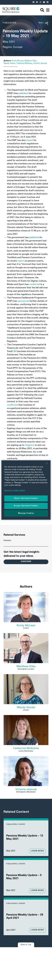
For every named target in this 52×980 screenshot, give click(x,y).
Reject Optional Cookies (26, 498)
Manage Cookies (26, 513)
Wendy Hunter (9, 63)
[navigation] (48, 10)
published (23, 93)
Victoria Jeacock (40, 63)
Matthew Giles (31, 61)
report (21, 261)
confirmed (35, 284)
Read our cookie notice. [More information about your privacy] (15, 491)
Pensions (7, 541)
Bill (15, 351)
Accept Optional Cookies (26, 506)
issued (30, 140)
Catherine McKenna (24, 63)
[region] (26, 490)
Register (30, 445)
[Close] (47, 463)
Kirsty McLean (18, 61)
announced (23, 301)
